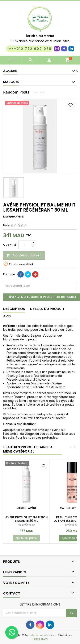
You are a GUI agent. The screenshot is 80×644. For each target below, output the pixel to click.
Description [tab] (14, 309)
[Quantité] (25, 245)
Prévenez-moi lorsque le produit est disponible (42, 297)
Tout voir (39, 92)
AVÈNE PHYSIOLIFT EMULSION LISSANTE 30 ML (26, 519)
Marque (9, 217)
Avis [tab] (7, 316)
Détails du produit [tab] (47, 309)
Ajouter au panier (24, 255)
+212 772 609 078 (30, 49)
